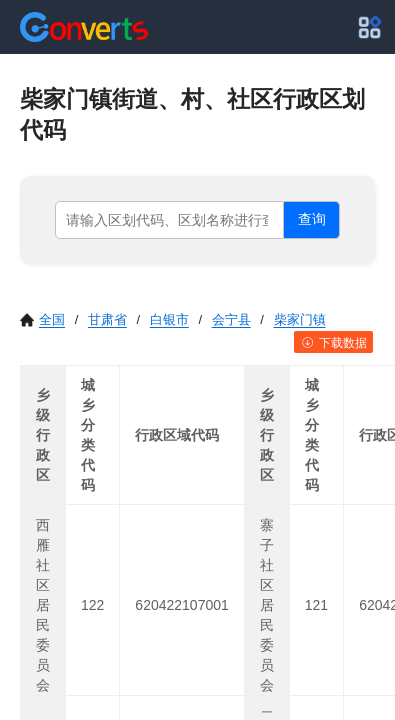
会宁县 (231, 319)
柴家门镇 (300, 319)
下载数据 (333, 343)
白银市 (169, 319)
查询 (312, 219)
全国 (42, 319)
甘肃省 (107, 319)
